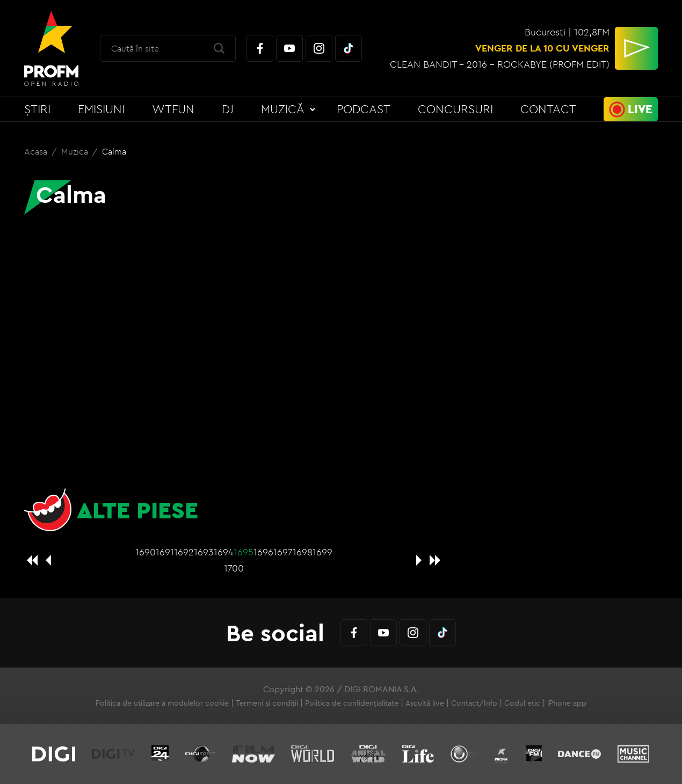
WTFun (173, 109)
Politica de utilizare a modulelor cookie (162, 703)
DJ (228, 109)
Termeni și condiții (267, 703)
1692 (184, 552)
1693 (204, 552)
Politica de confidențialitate (352, 703)
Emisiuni (101, 109)
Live (640, 109)
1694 (224, 552)
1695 (244, 552)
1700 (234, 568)
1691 (165, 552)
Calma (114, 151)
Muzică (283, 109)
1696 (263, 552)
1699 (322, 552)
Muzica (76, 151)
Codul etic (522, 703)
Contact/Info (474, 703)
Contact (548, 109)
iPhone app (567, 703)
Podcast (364, 109)
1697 (283, 552)
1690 (146, 552)
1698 (303, 552)
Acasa (37, 151)
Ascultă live (425, 703)
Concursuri (455, 109)
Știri (37, 109)
